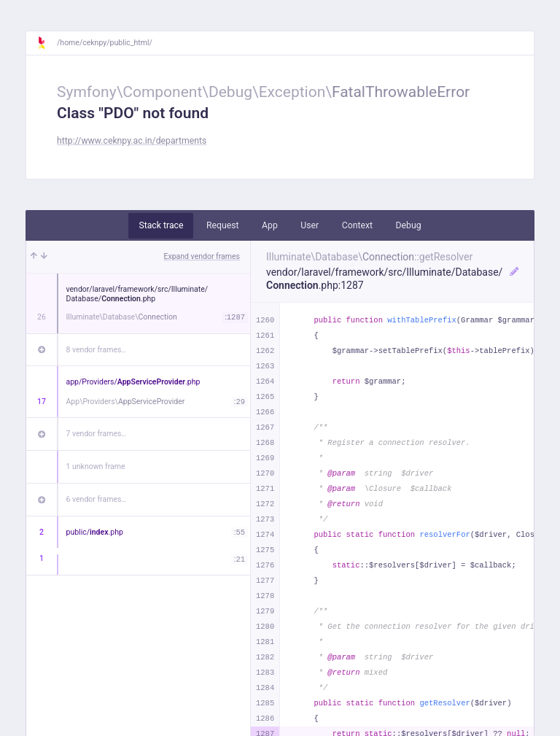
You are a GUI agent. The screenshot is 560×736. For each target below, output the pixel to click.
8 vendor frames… (97, 350)
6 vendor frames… (97, 499)
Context (357, 225)
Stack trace (161, 225)
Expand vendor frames (202, 256)
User (310, 225)
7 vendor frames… (97, 434)
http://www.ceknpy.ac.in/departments (132, 141)
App (270, 225)
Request (223, 225)
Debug (409, 225)
